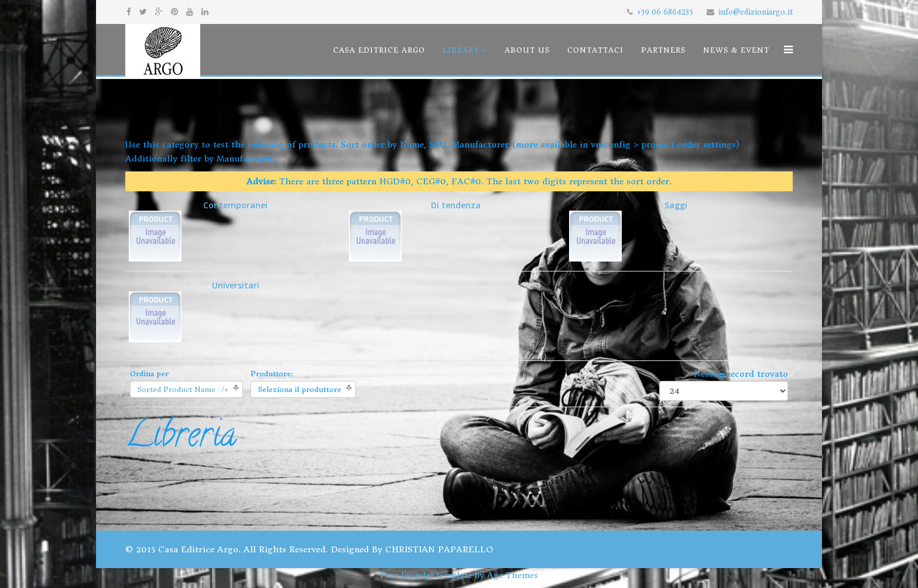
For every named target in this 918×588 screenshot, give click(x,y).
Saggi (628, 231)
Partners (663, 50)
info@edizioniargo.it (756, 12)
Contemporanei (198, 231)
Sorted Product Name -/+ (183, 389)
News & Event (736, 50)
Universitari (194, 311)
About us (527, 50)
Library (461, 50)
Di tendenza (415, 231)
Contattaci (595, 50)
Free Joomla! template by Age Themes (459, 575)
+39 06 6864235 (665, 12)
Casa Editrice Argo (379, 50)
